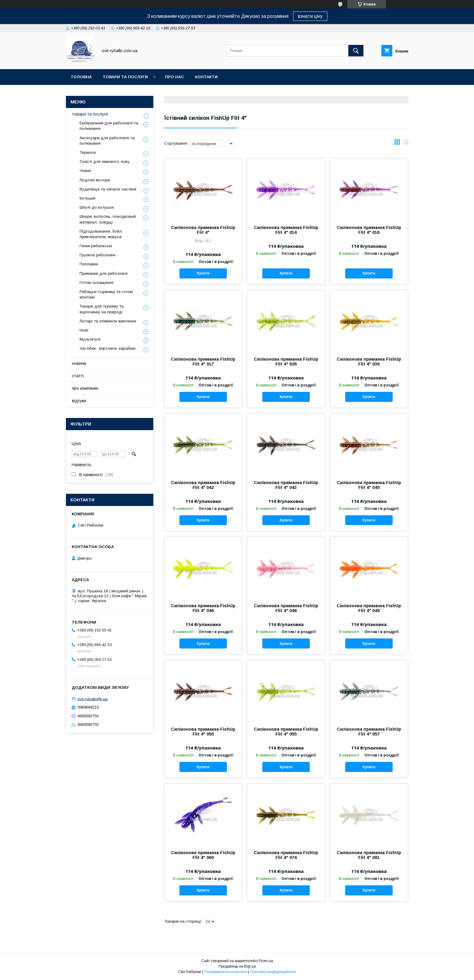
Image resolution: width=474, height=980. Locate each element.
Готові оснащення (96, 283)
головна (82, 77)
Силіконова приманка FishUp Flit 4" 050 (203, 732)
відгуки (79, 401)
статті (78, 376)
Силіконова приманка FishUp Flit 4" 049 (369, 608)
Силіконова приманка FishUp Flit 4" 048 (286, 608)
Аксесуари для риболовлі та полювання (107, 141)
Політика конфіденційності (273, 972)
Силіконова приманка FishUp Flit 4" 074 (286, 855)
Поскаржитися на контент (225, 972)
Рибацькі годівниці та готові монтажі (106, 294)
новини (79, 363)
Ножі (84, 330)
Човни (85, 171)
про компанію (85, 388)
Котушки (87, 198)
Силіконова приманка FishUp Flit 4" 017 (203, 362)
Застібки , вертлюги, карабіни (107, 348)
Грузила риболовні (97, 255)
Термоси (88, 152)
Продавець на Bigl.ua (237, 966)
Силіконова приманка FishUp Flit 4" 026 (286, 362)
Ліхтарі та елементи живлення (108, 321)
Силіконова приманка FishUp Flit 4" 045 (369, 485)
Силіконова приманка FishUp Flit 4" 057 (369, 732)
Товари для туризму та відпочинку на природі (102, 309)
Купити (203, 273)
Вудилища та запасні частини (108, 189)
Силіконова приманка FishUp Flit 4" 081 (369, 855)
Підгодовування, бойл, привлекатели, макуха (101, 234)
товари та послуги (125, 77)
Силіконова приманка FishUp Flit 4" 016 (369, 230)
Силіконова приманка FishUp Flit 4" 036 (369, 362)
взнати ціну (310, 16)
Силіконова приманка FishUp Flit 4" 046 (203, 608)
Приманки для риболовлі (104, 273)
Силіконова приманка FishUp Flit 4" (203, 230)
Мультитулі (90, 339)
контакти (206, 77)
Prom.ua (266, 961)
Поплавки (89, 264)
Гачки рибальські (96, 246)
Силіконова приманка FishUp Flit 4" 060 (203, 855)
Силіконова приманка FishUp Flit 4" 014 (286, 230)
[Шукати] (356, 51)
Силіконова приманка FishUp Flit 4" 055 (286, 732)
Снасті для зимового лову (105, 162)
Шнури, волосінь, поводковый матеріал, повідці (108, 219)
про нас (174, 77)
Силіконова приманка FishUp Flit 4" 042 (203, 485)
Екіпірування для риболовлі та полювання (109, 126)
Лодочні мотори (95, 180)
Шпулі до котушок (97, 207)
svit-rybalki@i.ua (92, 699)
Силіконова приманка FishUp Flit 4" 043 (286, 485)
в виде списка (406, 143)
